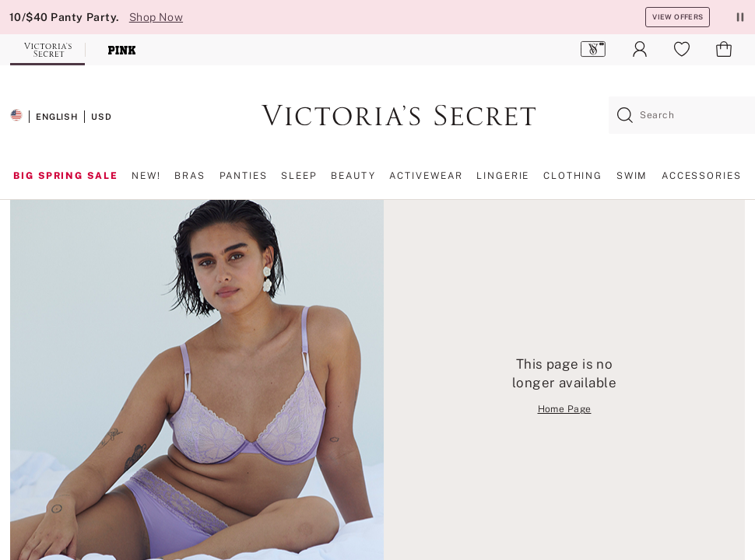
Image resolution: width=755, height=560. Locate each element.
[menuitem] (593, 49)
